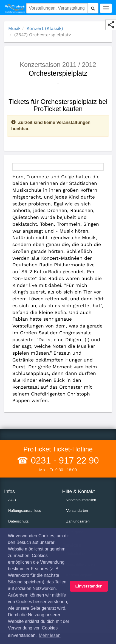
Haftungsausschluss (25, 511)
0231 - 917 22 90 (63, 460)
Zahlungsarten (78, 521)
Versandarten (77, 511)
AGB (12, 500)
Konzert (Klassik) (45, 28)
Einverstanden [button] (89, 586)
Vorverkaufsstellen (81, 500)
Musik (14, 28)
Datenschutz (18, 521)
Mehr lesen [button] (49, 635)
